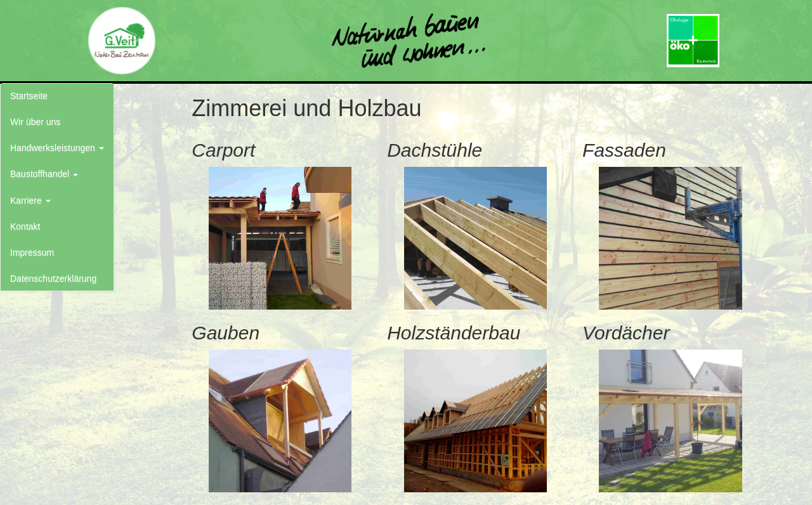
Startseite (29, 96)
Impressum (32, 253)
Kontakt (25, 226)
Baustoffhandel (44, 174)
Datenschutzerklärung (53, 279)
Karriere (30, 200)
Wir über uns (35, 122)
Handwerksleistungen (57, 148)
